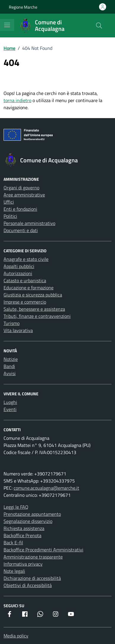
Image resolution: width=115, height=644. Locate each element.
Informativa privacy (23, 564)
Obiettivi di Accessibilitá (28, 585)
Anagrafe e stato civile (26, 259)
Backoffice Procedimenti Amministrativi (43, 550)
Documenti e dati (21, 230)
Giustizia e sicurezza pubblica (33, 295)
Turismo (12, 323)
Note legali (14, 571)
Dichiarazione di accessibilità (32, 578)
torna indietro (17, 100)
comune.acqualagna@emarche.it (46, 488)
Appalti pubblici (19, 266)
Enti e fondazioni (20, 209)
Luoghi (10, 402)
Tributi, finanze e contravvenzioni (37, 316)
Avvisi (10, 373)
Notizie (11, 359)
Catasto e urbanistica (25, 280)
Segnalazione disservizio (28, 521)
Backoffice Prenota (22, 535)
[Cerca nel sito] (99, 26)
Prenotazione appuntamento (32, 514)
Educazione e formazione (29, 288)
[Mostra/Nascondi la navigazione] (7, 25)
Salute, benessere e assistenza (34, 309)
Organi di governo (21, 188)
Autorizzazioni (18, 273)
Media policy (16, 636)
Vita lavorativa (18, 330)
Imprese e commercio (25, 302)
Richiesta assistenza (24, 528)
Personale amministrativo (29, 223)
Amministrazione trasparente (33, 557)
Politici (10, 216)
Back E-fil (13, 543)
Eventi (10, 409)
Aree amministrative (24, 195)
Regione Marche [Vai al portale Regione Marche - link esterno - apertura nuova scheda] (23, 7)
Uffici (9, 202)
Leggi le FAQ (16, 507)
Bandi (9, 366)
